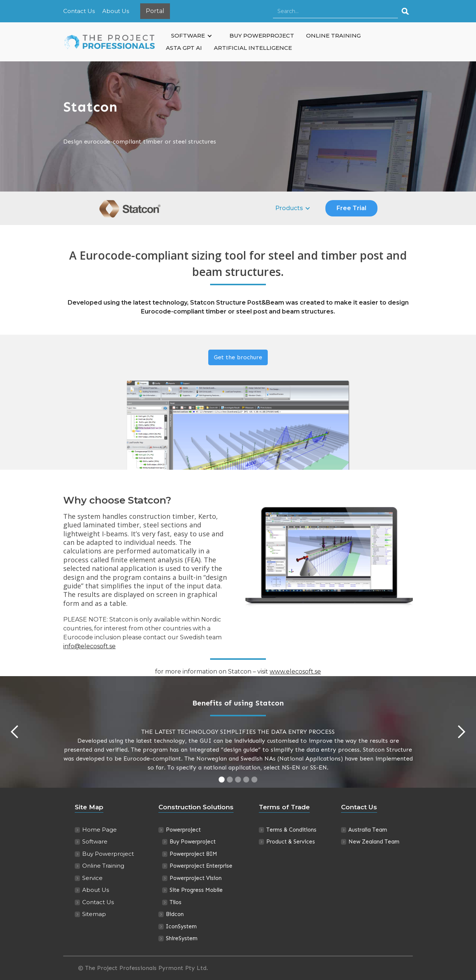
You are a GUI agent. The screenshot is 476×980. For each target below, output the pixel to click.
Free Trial (351, 208)
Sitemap (94, 914)
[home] (112, 42)
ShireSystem (182, 938)
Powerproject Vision (196, 878)
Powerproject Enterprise (201, 866)
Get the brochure (238, 357)
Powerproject (183, 830)
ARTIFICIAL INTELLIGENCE (253, 48)
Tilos (176, 902)
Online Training (103, 866)
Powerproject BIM (193, 854)
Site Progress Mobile (196, 890)
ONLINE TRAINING (333, 36)
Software (95, 841)
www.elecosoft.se (295, 671)
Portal (155, 11)
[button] (192, 36)
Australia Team (368, 830)
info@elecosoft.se (89, 646)
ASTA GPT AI (184, 48)
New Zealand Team (374, 842)
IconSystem (181, 926)
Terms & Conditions (291, 830)
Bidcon (175, 914)
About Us (116, 11)
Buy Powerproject (108, 854)
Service (92, 878)
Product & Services (291, 842)
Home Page (99, 830)
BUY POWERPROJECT (262, 36)
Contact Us (79, 11)
